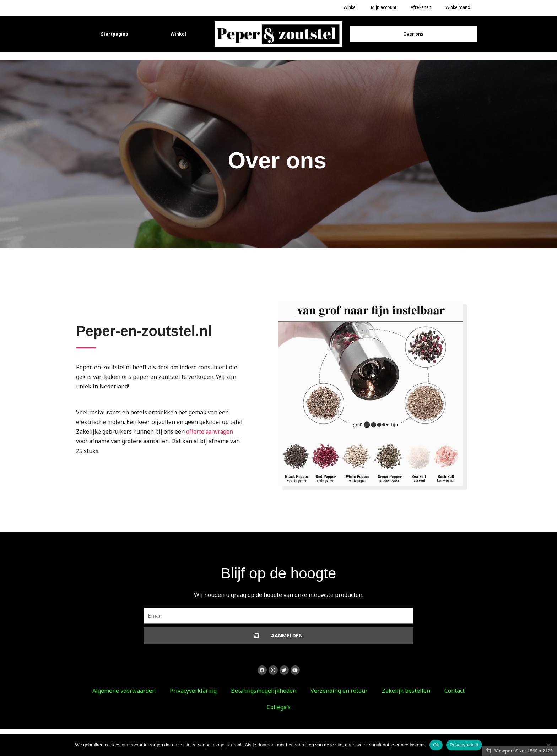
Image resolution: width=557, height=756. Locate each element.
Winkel (178, 34)
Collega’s (279, 707)
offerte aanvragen (210, 431)
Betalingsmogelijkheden (264, 691)
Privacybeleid (464, 745)
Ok (436, 745)
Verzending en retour (339, 691)
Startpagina (115, 34)
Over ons (413, 34)
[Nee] (548, 745)
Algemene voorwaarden (124, 691)
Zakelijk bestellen (406, 691)
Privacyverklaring (193, 691)
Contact (455, 691)
